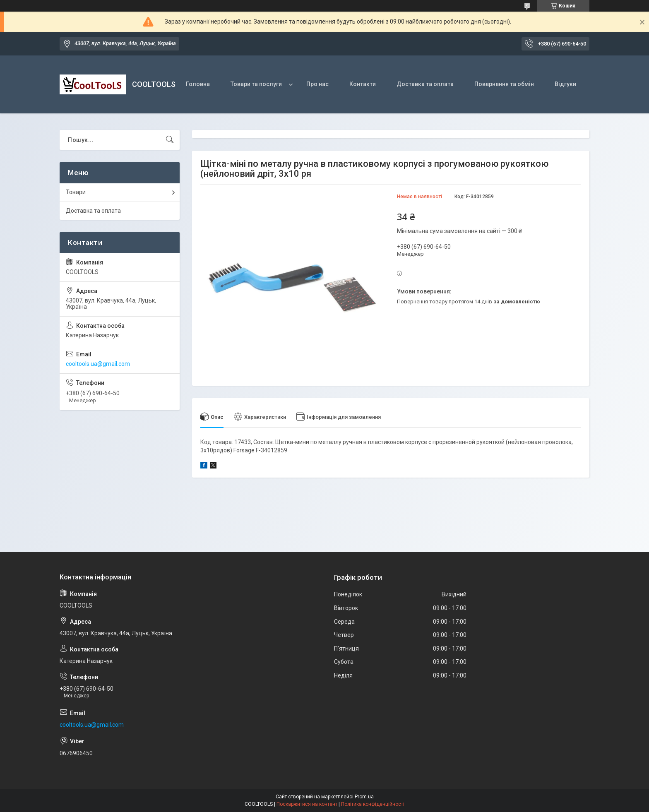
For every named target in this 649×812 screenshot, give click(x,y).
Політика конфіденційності (373, 804)
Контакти (363, 84)
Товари (76, 192)
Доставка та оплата (425, 84)
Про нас (317, 84)
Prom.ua (364, 797)
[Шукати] (170, 140)
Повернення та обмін (504, 84)
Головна (198, 84)
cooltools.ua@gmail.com (98, 364)
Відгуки (565, 84)
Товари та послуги (256, 84)
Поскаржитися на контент (307, 804)
